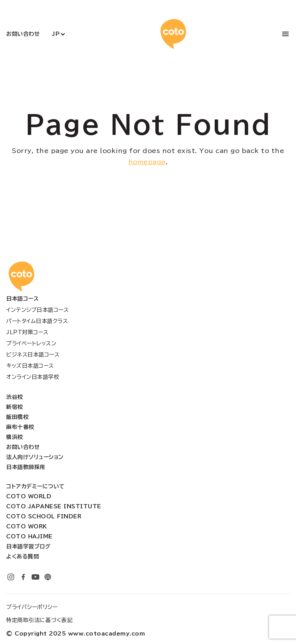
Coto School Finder (44, 516)
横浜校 (15, 437)
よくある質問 (23, 557)
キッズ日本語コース (30, 366)
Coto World (29, 496)
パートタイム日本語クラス (37, 321)
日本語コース (22, 299)
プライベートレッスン (31, 343)
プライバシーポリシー (32, 607)
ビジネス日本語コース (33, 355)
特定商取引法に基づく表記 (39, 620)
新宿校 (15, 407)
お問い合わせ (23, 34)
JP (56, 34)
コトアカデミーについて (35, 486)
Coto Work (27, 526)
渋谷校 (15, 397)
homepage (147, 162)
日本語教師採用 (26, 467)
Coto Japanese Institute (54, 506)
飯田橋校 (17, 417)
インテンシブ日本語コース (37, 310)
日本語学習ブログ (28, 546)
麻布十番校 (20, 427)
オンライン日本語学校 (33, 377)
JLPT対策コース (27, 332)
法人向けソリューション (35, 457)
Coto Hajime (29, 536)
